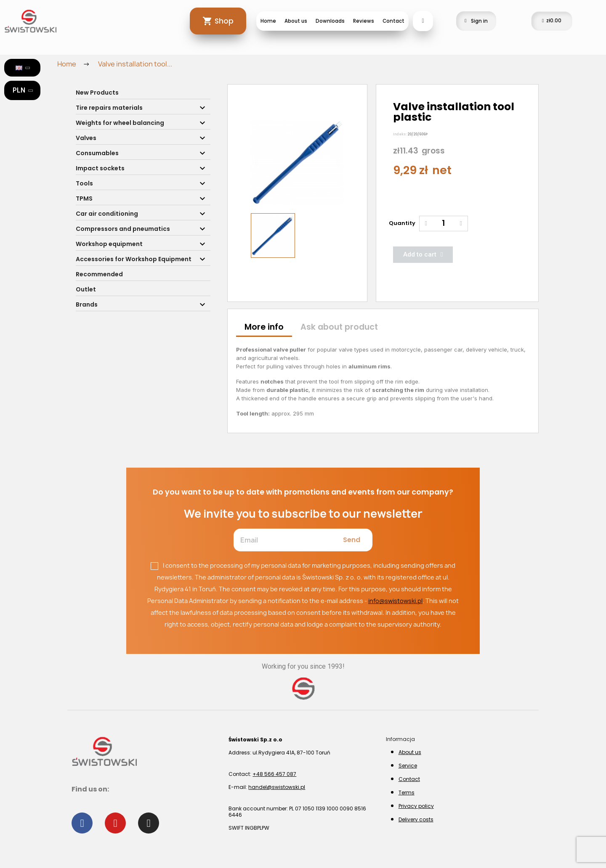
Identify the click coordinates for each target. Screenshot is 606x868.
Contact (393, 21)
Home (268, 21)
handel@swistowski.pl (277, 787)
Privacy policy (416, 806)
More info (264, 327)
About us (296, 21)
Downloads (330, 21)
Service (408, 766)
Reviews (364, 21)
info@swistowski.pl (395, 601)
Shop (224, 21)
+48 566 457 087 (274, 774)
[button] (256, 163)
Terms (407, 793)
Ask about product (339, 327)
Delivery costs (416, 819)
